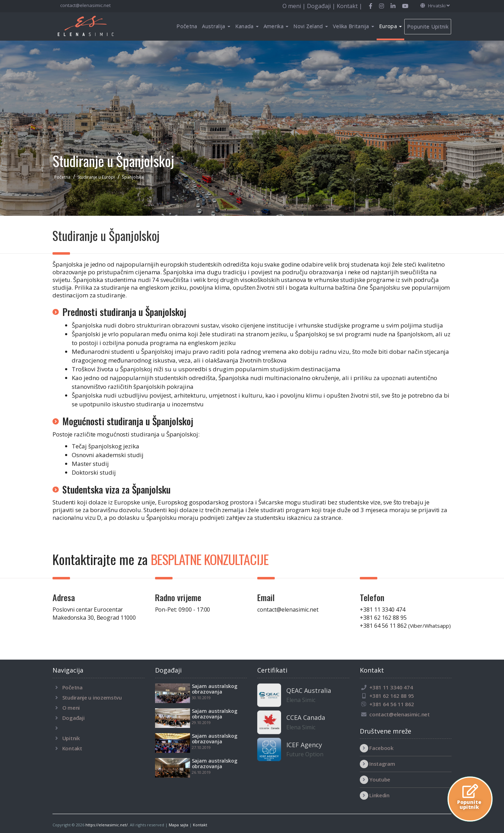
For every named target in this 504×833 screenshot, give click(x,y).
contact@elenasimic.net (85, 5)
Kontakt (72, 748)
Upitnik (71, 738)
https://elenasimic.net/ (107, 825)
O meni (71, 708)
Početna (187, 26)
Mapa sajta (178, 825)
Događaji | (322, 6)
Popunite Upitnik (428, 26)
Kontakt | (349, 6)
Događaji (73, 718)
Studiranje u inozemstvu (92, 697)
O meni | (295, 6)
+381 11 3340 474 (383, 610)
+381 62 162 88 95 (383, 618)
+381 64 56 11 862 (405, 626)
